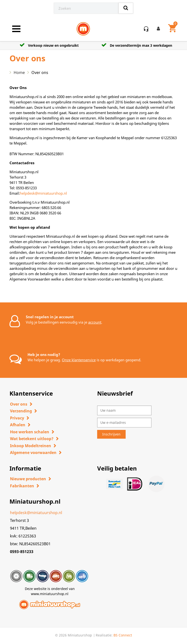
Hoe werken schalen (30, 432)
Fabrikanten (22, 486)
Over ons (19, 404)
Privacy (17, 418)
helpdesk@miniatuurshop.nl (43, 193)
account (95, 322)
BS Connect (123, 635)
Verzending (21, 411)
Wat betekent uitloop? (32, 439)
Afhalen (18, 425)
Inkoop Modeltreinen (31, 446)
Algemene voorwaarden (33, 453)
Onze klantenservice (79, 360)
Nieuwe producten (28, 479)
